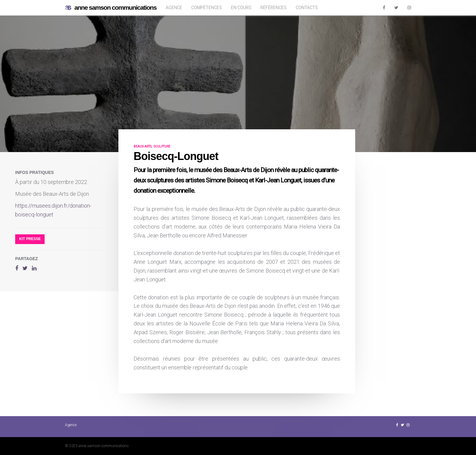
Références (274, 8)
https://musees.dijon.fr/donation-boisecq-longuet (53, 210)
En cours (241, 8)
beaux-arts (143, 146)
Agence (174, 8)
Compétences (207, 8)
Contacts (307, 8)
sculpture (162, 146)
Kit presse (30, 239)
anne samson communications (111, 8)
